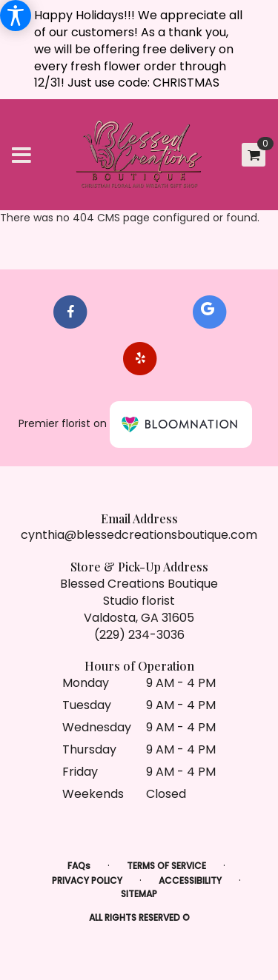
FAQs (79, 866)
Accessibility (190, 880)
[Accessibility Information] (16, 16)
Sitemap (139, 894)
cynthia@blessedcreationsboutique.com (139, 535)
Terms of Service (166, 866)
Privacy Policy (87, 880)
